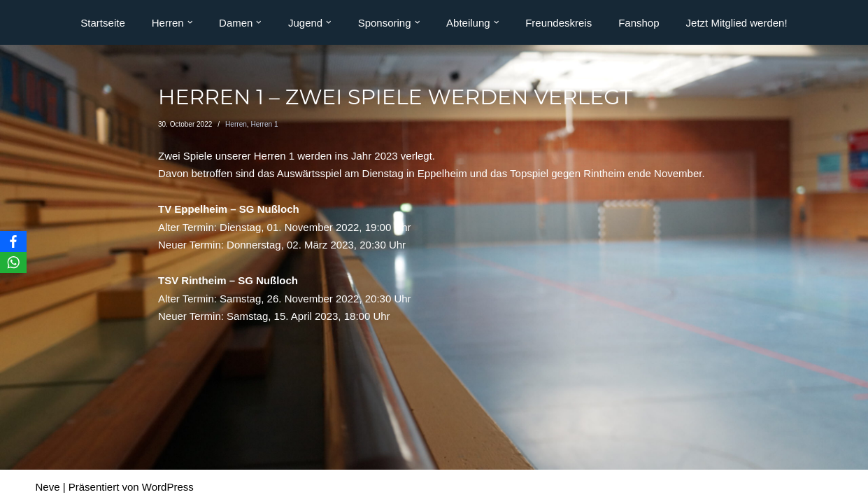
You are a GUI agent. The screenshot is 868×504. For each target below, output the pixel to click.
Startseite (102, 23)
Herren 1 (264, 124)
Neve (48, 487)
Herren (236, 124)
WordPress (168, 487)
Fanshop (639, 23)
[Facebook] (13, 241)
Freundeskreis (558, 23)
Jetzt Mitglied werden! (737, 23)
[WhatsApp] (13, 262)
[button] (190, 22)
